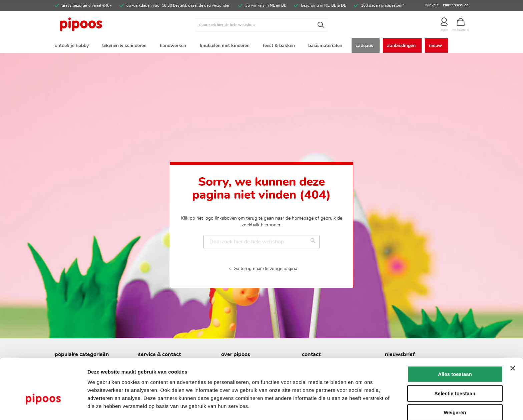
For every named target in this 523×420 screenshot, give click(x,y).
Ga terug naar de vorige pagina (265, 269)
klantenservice (456, 5)
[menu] (261, 46)
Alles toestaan (455, 353)
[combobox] (261, 25)
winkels (432, 5)
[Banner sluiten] (513, 347)
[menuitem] (73, 46)
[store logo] (106, 25)
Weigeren (455, 391)
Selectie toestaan (455, 372)
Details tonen (360, 407)
